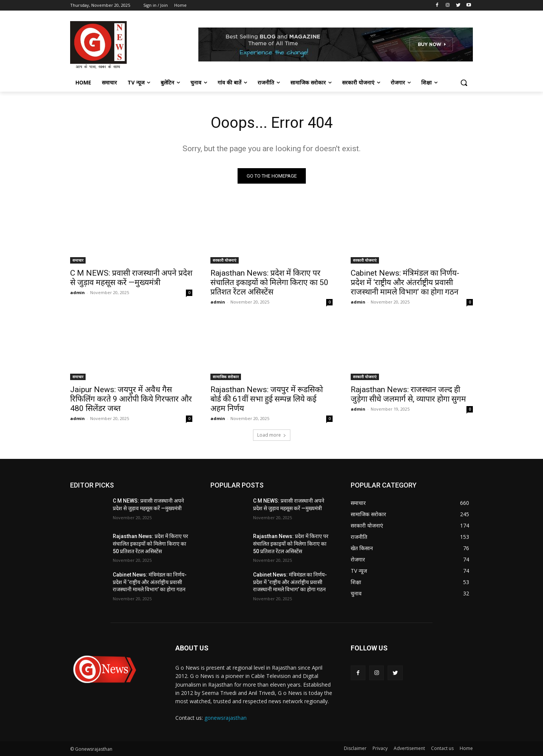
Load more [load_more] (272, 435)
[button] (464, 83)
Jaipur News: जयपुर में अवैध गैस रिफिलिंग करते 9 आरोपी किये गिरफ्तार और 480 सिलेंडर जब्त (131, 399)
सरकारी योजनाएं (225, 260)
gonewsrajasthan (225, 718)
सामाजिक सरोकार (226, 377)
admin (77, 292)
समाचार (78, 260)
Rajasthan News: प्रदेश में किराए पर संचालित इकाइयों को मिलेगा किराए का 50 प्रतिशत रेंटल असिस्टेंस (269, 282)
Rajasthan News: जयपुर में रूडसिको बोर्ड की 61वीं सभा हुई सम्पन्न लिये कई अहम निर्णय (267, 399)
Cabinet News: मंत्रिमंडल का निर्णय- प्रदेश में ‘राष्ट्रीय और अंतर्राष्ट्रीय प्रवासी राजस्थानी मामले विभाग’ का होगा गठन (405, 282)
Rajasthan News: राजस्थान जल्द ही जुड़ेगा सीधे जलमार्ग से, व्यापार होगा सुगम (408, 394)
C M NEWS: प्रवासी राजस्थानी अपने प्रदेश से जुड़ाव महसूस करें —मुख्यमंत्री (131, 278)
